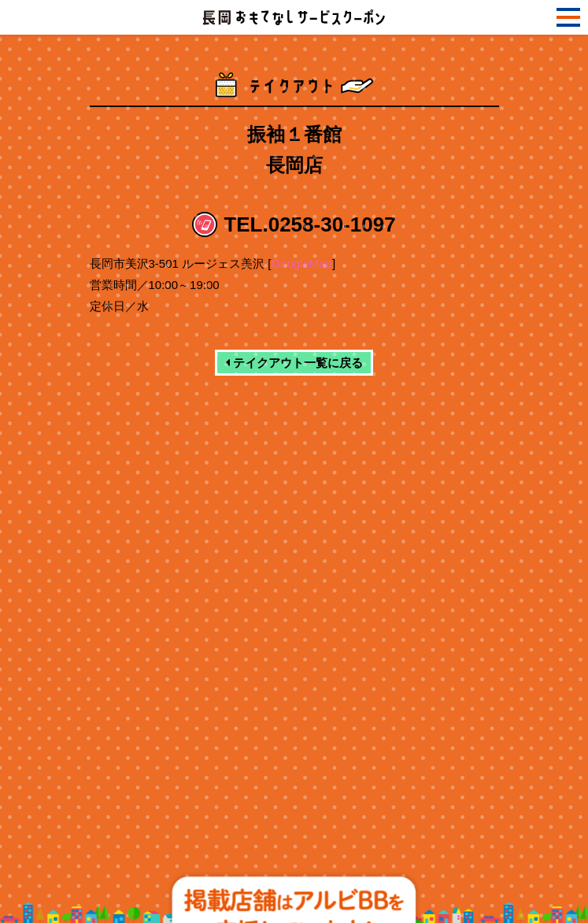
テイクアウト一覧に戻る (294, 363)
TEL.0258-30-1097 (309, 224)
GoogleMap (301, 263)
